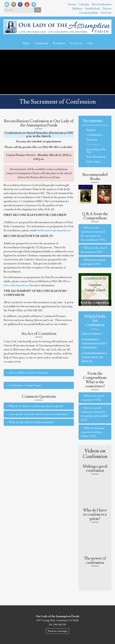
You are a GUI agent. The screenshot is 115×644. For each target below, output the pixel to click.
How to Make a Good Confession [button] (27, 373)
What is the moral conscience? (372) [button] (93, 398)
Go (37, 10)
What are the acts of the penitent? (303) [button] (94, 250)
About (26, 43)
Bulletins (77, 9)
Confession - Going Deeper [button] (24, 385)
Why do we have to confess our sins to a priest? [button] (35, 406)
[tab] (39, 373)
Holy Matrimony (96, 157)
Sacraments (76, 43)
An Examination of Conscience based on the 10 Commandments (94, 343)
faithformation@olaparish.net (54, 230)
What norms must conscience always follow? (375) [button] (93, 432)
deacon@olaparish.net (16, 285)
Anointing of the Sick (96, 151)
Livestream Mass (89, 13)
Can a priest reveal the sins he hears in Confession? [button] (37, 414)
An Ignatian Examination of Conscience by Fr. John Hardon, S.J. (94, 357)
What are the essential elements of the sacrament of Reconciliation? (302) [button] (93, 234)
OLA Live (106, 13)
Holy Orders (94, 162)
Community (41, 43)
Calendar (84, 4)
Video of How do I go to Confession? (95, 485)
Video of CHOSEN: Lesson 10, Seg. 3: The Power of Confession (95, 577)
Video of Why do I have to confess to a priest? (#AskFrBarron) (95, 533)
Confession (93, 145)
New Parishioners (102, 4)
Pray (90, 43)
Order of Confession (91, 334)
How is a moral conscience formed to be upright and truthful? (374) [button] (95, 414)
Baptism (91, 130)
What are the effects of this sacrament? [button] (30, 422)
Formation (59, 43)
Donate (72, 4)
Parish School (92, 9)
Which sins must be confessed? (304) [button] (94, 262)
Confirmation (94, 135)
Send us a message (58, 631)
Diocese (107, 9)
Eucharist (92, 140)
